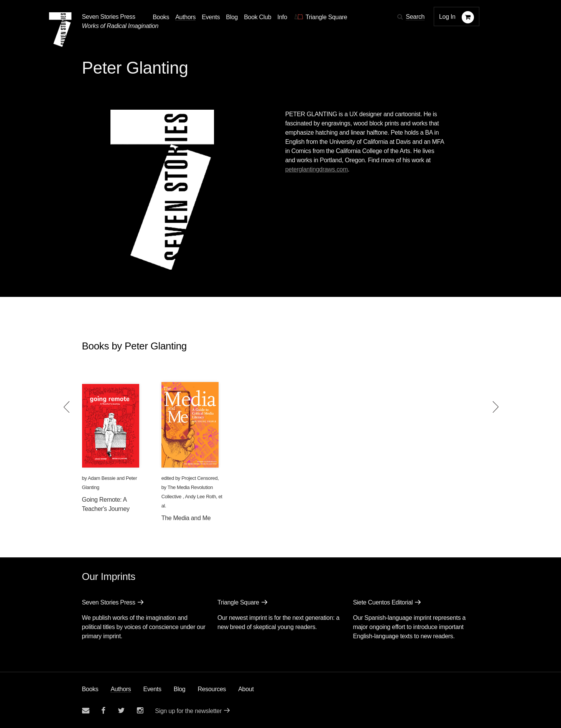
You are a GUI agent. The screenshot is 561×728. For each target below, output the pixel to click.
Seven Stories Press (109, 17)
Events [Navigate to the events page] (211, 17)
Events (152, 689)
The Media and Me (186, 518)
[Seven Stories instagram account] (140, 711)
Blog (180, 689)
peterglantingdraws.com (317, 169)
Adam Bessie (102, 478)
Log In (447, 17)
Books (90, 689)
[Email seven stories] (86, 711)
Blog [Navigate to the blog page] (232, 17)
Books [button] (161, 17)
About (246, 689)
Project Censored (199, 478)
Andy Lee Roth (200, 497)
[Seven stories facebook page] (103, 711)
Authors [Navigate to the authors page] (185, 17)
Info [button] (282, 17)
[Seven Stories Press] (60, 30)
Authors (121, 689)
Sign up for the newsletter (188, 711)
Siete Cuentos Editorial (383, 602)
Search (415, 17)
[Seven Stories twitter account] (121, 711)
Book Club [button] (257, 17)
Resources (212, 689)
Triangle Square (238, 602)
